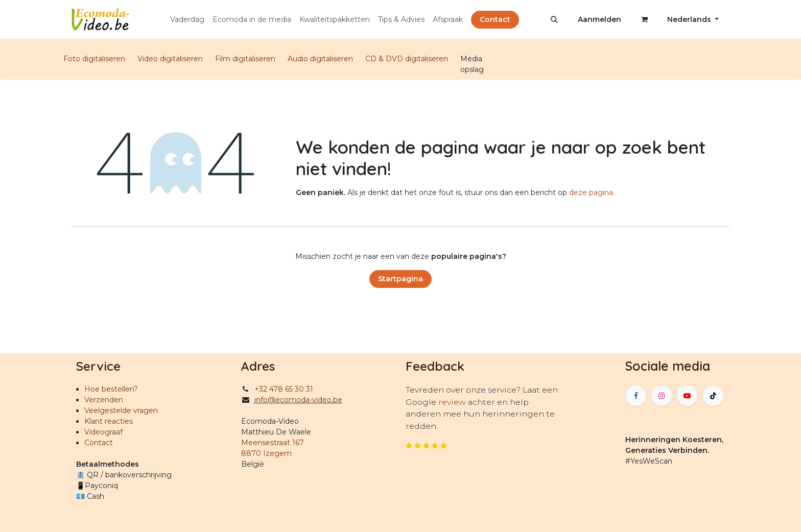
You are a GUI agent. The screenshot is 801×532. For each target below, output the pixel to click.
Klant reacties (109, 421)
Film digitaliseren (245, 59)
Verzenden (104, 400)
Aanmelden (599, 19)
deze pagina (591, 192)
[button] (554, 19)
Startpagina (400, 279)
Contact (495, 19)
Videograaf (103, 432)
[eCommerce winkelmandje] (644, 19)
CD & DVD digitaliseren (407, 59)
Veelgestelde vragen (121, 410)
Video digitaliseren (170, 59)
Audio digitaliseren (320, 59)
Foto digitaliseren (94, 59)
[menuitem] (187, 20)
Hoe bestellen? (111, 389)
